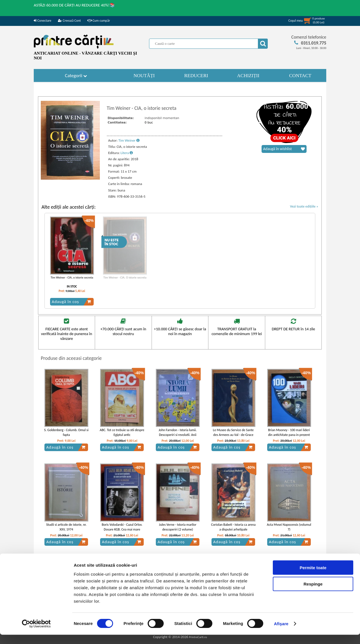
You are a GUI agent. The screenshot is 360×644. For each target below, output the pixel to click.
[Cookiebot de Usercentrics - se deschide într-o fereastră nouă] (36, 633)
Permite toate (313, 577)
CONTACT (300, 76)
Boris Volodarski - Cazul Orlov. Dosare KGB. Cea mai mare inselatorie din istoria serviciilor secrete (122, 532)
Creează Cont (69, 21)
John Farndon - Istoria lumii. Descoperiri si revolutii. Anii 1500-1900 (178, 435)
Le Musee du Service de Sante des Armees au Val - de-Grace (233, 432)
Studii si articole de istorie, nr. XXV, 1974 (66, 527)
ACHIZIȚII (248, 76)
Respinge (313, 593)
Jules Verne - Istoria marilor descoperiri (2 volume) (178, 527)
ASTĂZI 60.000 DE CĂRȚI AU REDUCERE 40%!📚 (74, 5)
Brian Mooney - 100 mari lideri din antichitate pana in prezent (289, 432)
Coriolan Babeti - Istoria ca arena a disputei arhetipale (233, 527)
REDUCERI (196, 76)
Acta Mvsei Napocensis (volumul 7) (289, 527)
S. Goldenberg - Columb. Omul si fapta (66, 432)
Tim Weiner (129, 140)
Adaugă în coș (71, 302)
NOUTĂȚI (144, 76)
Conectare (42, 21)
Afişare (281, 633)
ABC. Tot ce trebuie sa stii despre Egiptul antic (122, 432)
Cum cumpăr (99, 21)
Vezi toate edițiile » (304, 206)
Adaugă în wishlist (284, 149)
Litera (127, 153)
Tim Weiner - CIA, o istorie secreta (72, 278)
